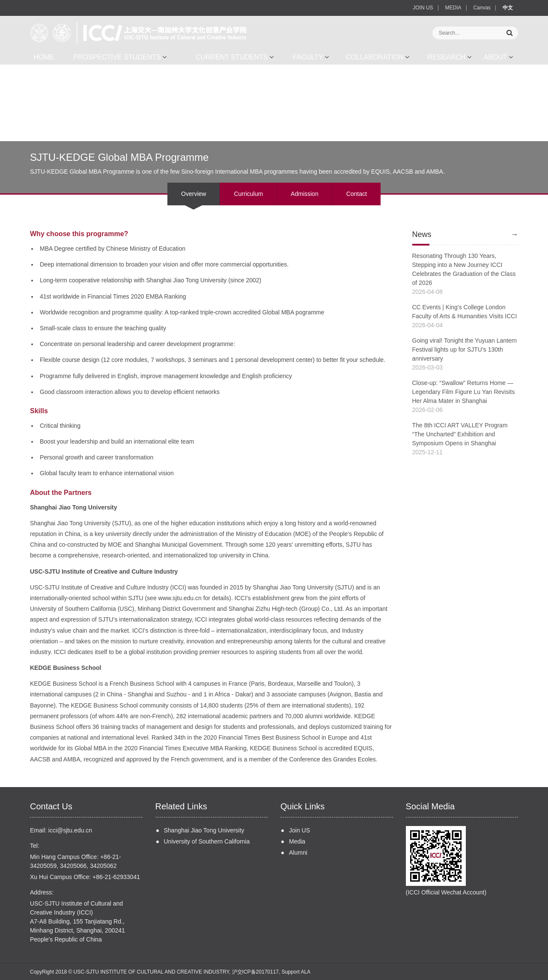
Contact (357, 194)
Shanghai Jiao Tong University (204, 830)
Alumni (298, 853)
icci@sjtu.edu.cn (70, 830)
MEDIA (453, 8)
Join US (299, 830)
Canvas (482, 8)
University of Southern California (207, 841)
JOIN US (423, 8)
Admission (305, 194)
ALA (305, 972)
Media (297, 841)
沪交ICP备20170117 (255, 972)
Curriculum (248, 194)
